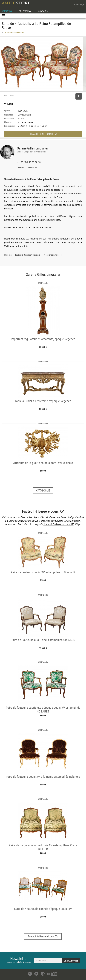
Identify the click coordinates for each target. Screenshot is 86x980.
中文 (82, 4)
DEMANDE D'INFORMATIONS (43, 134)
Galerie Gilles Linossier (32, 148)
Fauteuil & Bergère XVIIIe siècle (28, 255)
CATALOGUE (7, 11)
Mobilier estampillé (52, 255)
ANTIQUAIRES (25, 11)
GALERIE (20, 168)
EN (77, 4)
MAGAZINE (43, 11)
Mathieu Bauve (24, 115)
